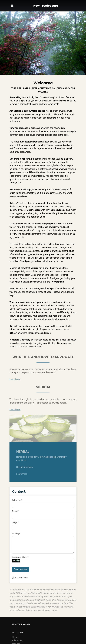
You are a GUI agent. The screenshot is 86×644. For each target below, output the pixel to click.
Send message (21, 569)
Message (16, 534)
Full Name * (17, 500)
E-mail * (15, 511)
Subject (15, 522)
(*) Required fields (20, 578)
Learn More (15, 380)
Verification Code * (20, 557)
